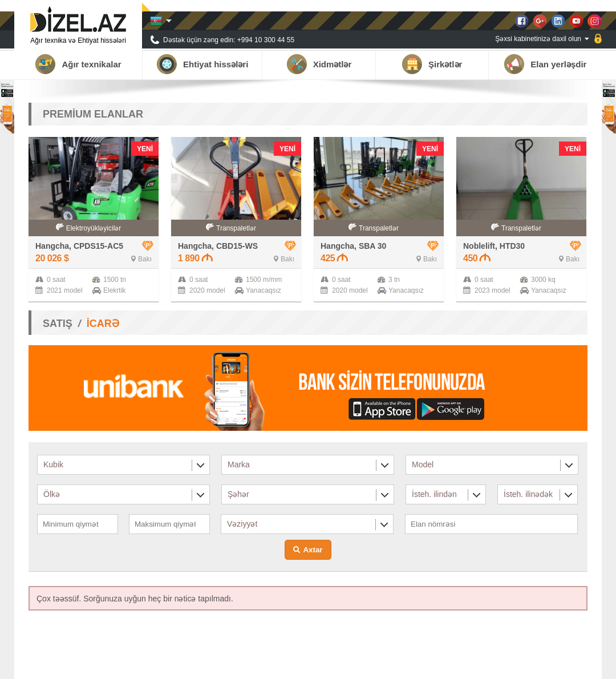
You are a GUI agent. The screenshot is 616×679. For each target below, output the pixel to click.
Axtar (313, 550)
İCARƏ (103, 324)
